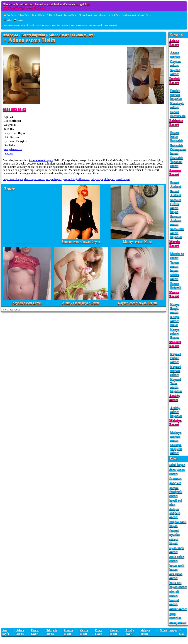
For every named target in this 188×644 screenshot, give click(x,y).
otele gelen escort (177, 558)
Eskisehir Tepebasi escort (177, 162)
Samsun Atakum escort (176, 220)
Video (163, 630)
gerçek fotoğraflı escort (76, 179)
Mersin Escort (85, 15)
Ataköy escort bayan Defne (81, 303)
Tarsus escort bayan (175, 266)
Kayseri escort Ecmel (27, 303)
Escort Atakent (176, 184)
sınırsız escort (96, 25)
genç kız (56, 25)
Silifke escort (175, 277)
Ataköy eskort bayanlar (176, 412)
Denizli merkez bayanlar (176, 94)
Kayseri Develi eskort (176, 358)
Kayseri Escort (115, 15)
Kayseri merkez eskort (176, 371)
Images (173, 630)
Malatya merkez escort (176, 436)
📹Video (8, 20)
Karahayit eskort (177, 105)
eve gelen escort (43, 25)
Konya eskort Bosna (175, 333)
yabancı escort (110, 25)
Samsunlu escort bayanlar (177, 233)
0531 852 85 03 (14, 109)
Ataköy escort (129, 15)
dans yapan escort (35, 179)
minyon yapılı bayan (103, 179)
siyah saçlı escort (177, 550)
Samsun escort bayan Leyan (81, 242)
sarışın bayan (54, 179)
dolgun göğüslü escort (175, 513)
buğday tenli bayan (178, 524)
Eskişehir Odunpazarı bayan (178, 149)
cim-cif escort (28, 25)
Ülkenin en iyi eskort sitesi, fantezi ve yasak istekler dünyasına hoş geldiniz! (47, 4)
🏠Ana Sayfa (10, 15)
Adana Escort (24, 15)
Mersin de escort (177, 255)
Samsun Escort (70, 15)
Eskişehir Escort (54, 15)
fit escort (175, 478)
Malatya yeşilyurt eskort (176, 449)
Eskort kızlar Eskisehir (177, 136)
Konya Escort (100, 15)
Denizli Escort (39, 15)
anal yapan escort (12, 25)
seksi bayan (123, 179)
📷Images (19, 20)
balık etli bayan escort (178, 584)
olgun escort (82, 25)
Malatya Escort (145, 15)
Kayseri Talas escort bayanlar (176, 385)
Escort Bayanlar (33, 35)
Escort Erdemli (176, 285)
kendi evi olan (68, 25)
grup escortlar (175, 615)
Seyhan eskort (82, 35)
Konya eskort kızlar (175, 321)
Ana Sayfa (10, 35)
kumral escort (174, 602)
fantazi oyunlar (175, 532)
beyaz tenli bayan (13, 179)
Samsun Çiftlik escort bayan (176, 206)
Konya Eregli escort (175, 308)
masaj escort (178, 622)
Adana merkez (175, 54)
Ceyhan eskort (176, 63)
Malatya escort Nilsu (137, 242)
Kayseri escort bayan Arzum (137, 303)
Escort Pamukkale (178, 114)
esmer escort (178, 609)
